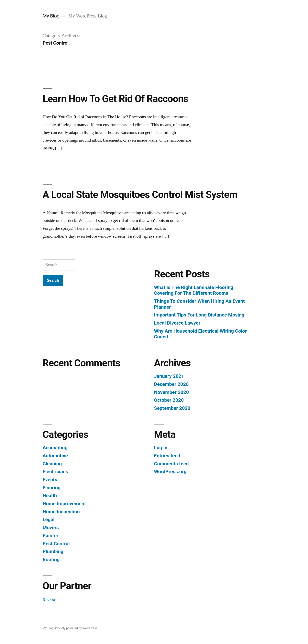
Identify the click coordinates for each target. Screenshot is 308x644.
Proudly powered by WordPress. (77, 628)
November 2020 (171, 392)
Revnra (49, 600)
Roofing (51, 559)
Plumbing (53, 551)
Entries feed (167, 456)
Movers (51, 527)
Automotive (55, 456)
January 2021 (169, 376)
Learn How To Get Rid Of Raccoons (115, 99)
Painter (50, 536)
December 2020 (171, 384)
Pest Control (56, 544)
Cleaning (52, 464)
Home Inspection (61, 512)
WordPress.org (170, 472)
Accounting (55, 448)
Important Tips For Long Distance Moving (199, 315)
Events (50, 480)
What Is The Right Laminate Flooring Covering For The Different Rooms (194, 290)
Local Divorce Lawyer (177, 323)
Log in (161, 448)
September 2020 (172, 408)
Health (50, 495)
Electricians (55, 472)
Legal (49, 519)
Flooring (52, 488)
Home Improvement (64, 504)
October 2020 (169, 400)
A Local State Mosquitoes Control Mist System (140, 195)
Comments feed (171, 464)
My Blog (51, 16)
